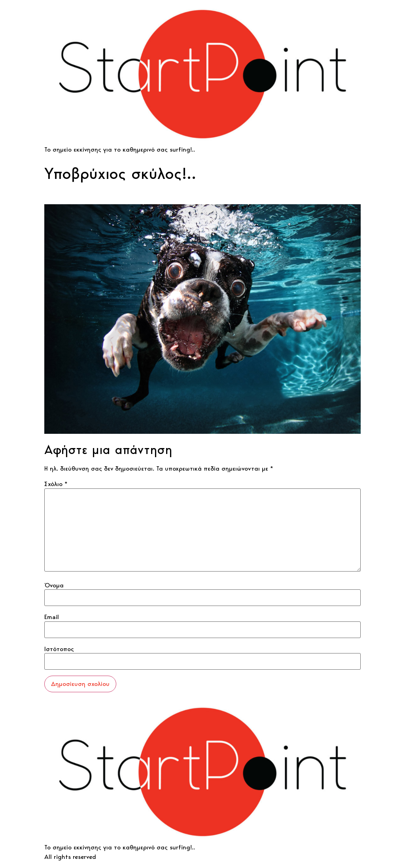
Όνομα (54, 585)
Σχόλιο (56, 484)
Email (52, 617)
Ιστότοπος (59, 649)
